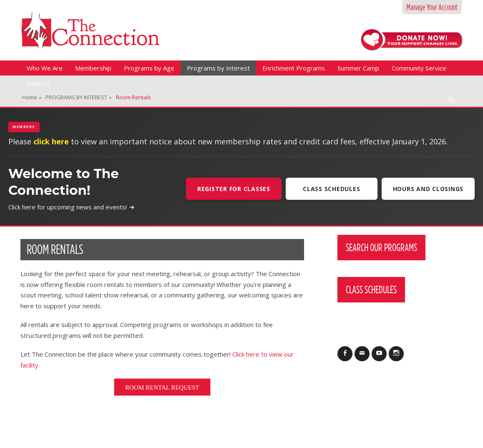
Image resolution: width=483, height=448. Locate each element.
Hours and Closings (428, 189)
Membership (93, 68)
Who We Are (45, 68)
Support (38, 83)
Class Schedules (331, 189)
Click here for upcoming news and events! (72, 207)
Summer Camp (358, 68)
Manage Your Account (432, 7)
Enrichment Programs (294, 68)
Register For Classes (234, 189)
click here (51, 141)
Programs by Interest (218, 68)
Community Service (419, 68)
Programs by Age (149, 68)
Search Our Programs (381, 247)
